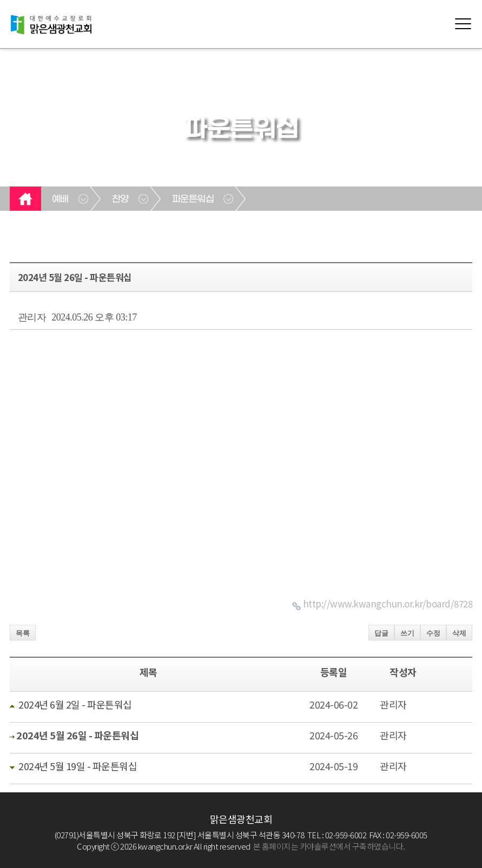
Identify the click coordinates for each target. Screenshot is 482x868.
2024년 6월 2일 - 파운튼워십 (75, 704)
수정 (433, 633)
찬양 (120, 199)
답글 (381, 633)
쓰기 (407, 633)
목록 (23, 633)
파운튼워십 (193, 199)
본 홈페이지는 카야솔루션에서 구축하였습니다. (329, 846)
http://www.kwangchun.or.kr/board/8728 (388, 603)
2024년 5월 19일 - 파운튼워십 (78, 766)
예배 (60, 199)
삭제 (459, 633)
